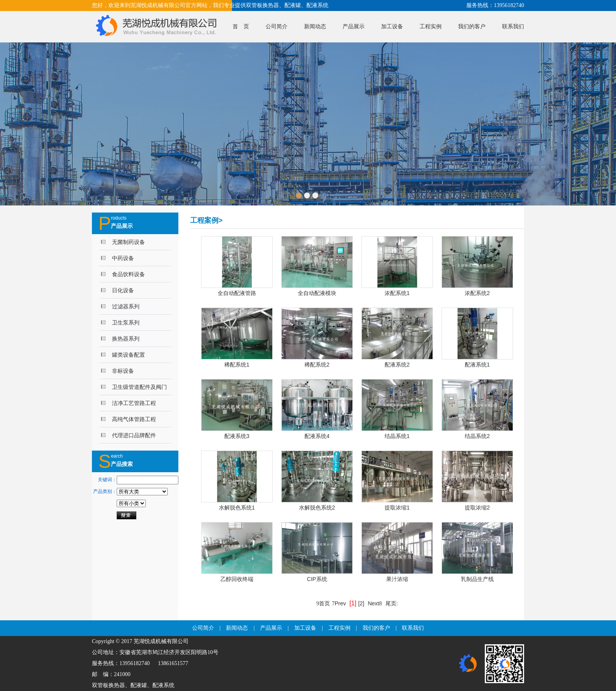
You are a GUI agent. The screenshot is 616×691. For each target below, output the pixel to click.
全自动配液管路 (237, 293)
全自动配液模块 (317, 293)
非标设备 (123, 371)
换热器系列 (126, 339)
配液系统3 (237, 436)
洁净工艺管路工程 (134, 403)
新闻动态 (315, 27)
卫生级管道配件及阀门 (139, 387)
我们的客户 (472, 27)
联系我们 (513, 27)
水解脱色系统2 (317, 508)
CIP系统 (317, 579)
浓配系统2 (477, 293)
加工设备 (392, 27)
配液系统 (163, 685)
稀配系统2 (317, 365)
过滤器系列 (126, 306)
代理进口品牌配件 (134, 435)
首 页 (241, 27)
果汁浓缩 (397, 579)
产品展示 (354, 27)
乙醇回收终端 (237, 579)
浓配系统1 (397, 293)
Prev (339, 603)
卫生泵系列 (126, 323)
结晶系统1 (397, 436)
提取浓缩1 (397, 508)
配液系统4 (317, 436)
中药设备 (123, 258)
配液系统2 (397, 365)
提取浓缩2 (477, 508)
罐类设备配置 (128, 355)
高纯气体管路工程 (134, 419)
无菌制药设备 (128, 242)
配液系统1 (477, 365)
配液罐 (139, 685)
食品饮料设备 (128, 274)
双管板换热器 (108, 685)
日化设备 (123, 290)
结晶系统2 (477, 436)
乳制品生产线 (477, 579)
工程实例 (431, 27)
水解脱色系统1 (237, 508)
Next (375, 603)
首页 (323, 603)
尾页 (392, 603)
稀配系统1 (237, 365)
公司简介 (277, 27)
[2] (361, 603)
